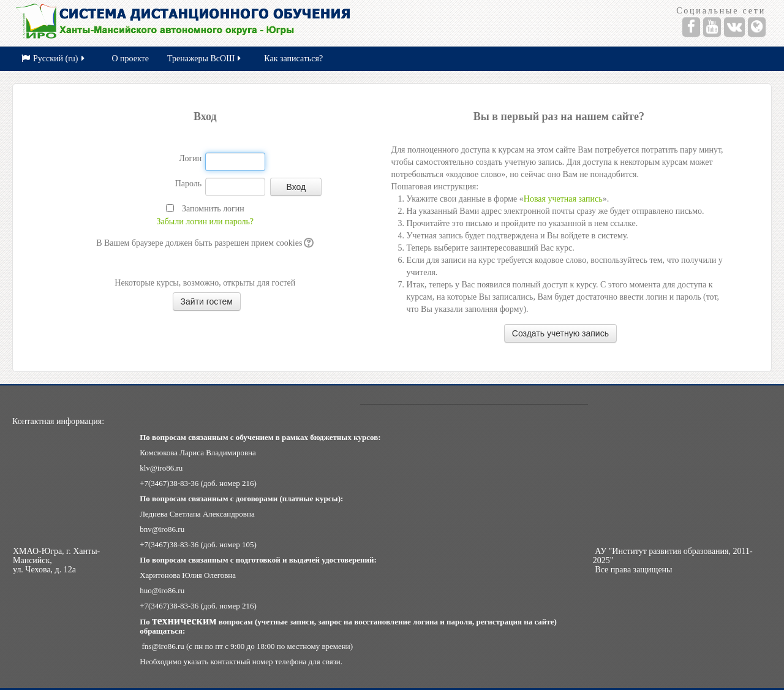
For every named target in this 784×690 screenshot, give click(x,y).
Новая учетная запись (563, 199)
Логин (190, 158)
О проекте (130, 59)
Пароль (189, 184)
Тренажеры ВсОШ (205, 59)
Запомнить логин (213, 209)
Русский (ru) (54, 59)
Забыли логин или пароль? (205, 222)
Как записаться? (293, 59)
